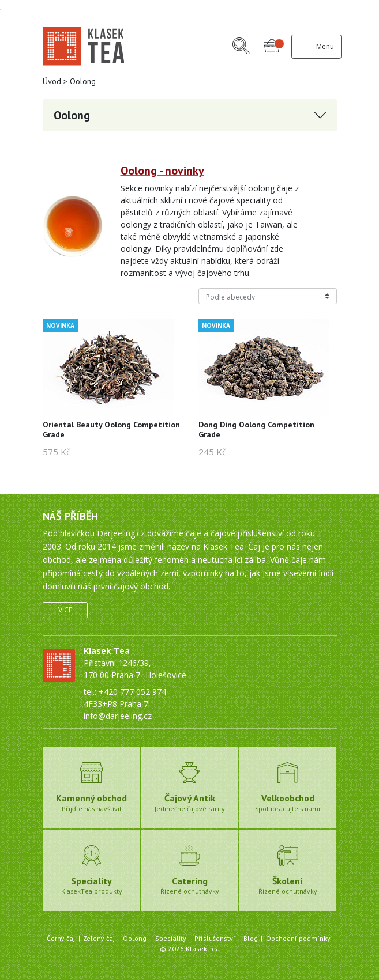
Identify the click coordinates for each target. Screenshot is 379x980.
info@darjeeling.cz (118, 716)
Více (65, 610)
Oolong (135, 938)
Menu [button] (316, 46)
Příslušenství (215, 938)
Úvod (52, 81)
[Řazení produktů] (268, 296)
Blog (251, 938)
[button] (241, 47)
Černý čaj (61, 938)
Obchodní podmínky (298, 938)
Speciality (171, 938)
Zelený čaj (99, 938)
